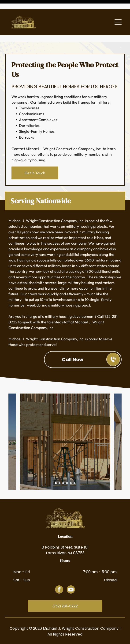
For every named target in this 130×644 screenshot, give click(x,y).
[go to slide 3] (63, 467)
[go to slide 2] (59, 467)
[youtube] (71, 574)
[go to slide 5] (71, 467)
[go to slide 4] (67, 467)
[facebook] (59, 574)
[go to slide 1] (56, 467)
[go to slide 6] (74, 467)
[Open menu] (118, 13)
